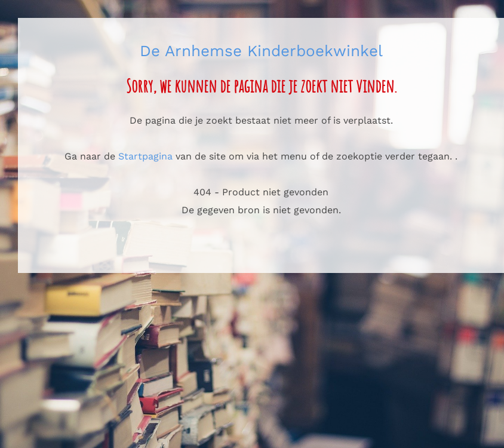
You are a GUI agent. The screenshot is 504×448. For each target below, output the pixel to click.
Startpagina (145, 156)
